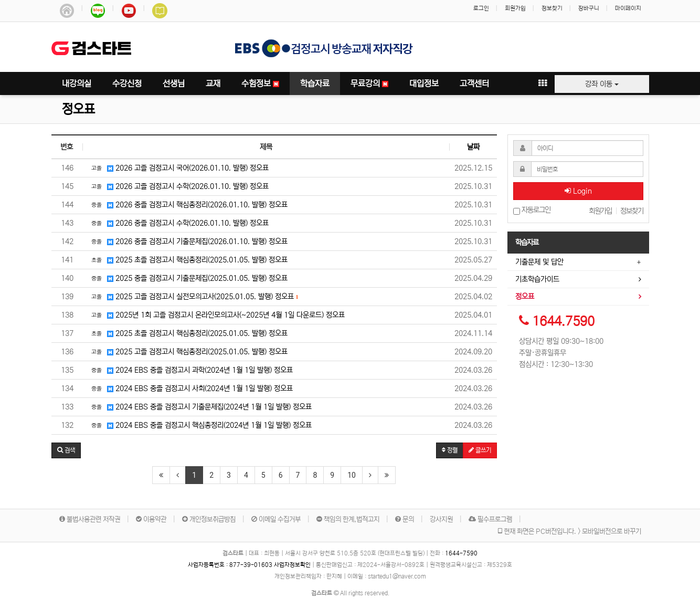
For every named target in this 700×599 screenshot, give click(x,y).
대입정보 (424, 83)
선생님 (174, 83)
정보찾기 (552, 8)
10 (352, 475)
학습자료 (315, 83)
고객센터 (474, 83)
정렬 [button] (450, 450)
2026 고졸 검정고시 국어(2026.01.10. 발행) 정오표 (178, 167)
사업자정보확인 (292, 565)
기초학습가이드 (537, 279)
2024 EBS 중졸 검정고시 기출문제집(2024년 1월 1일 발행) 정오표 (200, 406)
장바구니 (589, 8)
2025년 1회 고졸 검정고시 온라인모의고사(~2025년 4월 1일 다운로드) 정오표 (216, 314)
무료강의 (369, 83)
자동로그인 (532, 210)
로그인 (481, 8)
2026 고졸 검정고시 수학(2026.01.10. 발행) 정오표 (178, 186)
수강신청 (127, 83)
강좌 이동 (602, 84)
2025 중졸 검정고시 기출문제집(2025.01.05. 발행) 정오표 (188, 278)
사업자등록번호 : (231, 565)
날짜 (473, 147)
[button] (66, 450)
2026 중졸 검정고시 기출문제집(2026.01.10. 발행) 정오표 (188, 241)
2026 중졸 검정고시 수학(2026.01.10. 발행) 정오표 (178, 223)
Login (578, 191)
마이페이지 (628, 8)
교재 (213, 83)
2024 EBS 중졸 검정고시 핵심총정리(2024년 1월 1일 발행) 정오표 (200, 425)
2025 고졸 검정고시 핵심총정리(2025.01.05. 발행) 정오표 (188, 351)
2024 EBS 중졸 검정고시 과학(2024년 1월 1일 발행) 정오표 (190, 370)
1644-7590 (461, 553)
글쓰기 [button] (480, 450)
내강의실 (77, 83)
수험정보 (260, 83)
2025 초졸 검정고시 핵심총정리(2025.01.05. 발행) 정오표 (188, 259)
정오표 (78, 109)
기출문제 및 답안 (539, 262)
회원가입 (515, 8)
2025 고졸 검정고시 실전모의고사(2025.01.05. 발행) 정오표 (193, 296)
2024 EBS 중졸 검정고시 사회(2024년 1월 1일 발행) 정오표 (190, 388)
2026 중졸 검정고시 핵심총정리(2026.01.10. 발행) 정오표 (188, 204)
